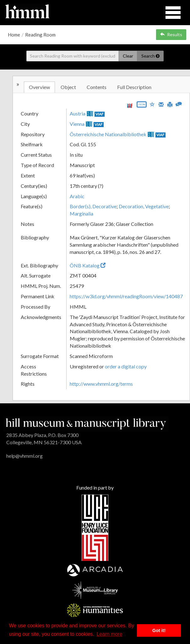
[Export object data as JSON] (142, 106)
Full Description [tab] (134, 87)
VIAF (100, 114)
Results (171, 34)
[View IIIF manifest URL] (130, 106)
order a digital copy (126, 366)
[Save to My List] (152, 104)
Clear (128, 56)
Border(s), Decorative (93, 206)
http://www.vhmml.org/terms (101, 384)
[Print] (170, 104)
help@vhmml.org (24, 456)
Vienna (77, 124)
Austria (78, 113)
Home (14, 35)
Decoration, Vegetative (144, 206)
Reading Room (40, 35)
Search (150, 56)
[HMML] (86, 423)
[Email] (161, 104)
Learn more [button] (110, 634)
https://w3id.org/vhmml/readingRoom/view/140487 (126, 296)
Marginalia (81, 213)
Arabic (77, 196)
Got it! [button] (159, 630)
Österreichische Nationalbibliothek (108, 134)
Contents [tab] (97, 87)
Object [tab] (68, 87)
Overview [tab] (39, 87)
